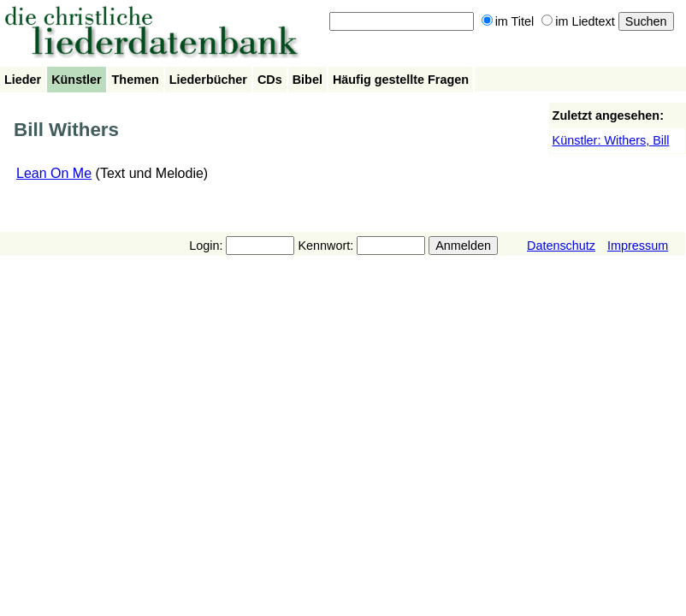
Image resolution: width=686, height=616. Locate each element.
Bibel (308, 80)
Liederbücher (208, 80)
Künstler (76, 80)
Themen (136, 80)
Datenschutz (561, 246)
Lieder (23, 80)
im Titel (508, 21)
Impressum (638, 246)
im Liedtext (578, 21)
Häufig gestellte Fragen (401, 80)
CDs (270, 80)
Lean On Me (54, 173)
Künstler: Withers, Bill (611, 140)
